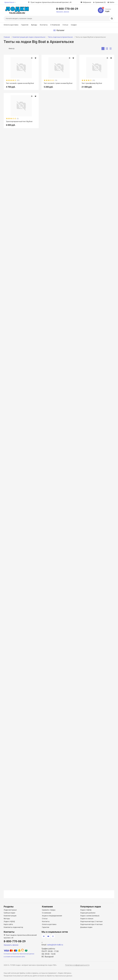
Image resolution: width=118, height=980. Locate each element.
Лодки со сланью (87, 919)
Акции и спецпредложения (52, 916)
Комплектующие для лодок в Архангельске (29, 37)
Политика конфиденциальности (77, 965)
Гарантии (46, 927)
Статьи (65, 25)
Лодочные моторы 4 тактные (91, 924)
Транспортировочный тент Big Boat (19, 121)
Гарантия (25, 25)
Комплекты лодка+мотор (13, 927)
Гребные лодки (9, 913)
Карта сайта (8, 924)
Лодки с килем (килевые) (90, 916)
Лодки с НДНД (9, 921)
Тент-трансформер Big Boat (92, 83)
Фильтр (12, 48)
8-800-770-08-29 (67, 9)
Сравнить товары (49, 910)
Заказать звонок (63, 12)
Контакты (44, 25)
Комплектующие (10, 916)
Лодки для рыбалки (88, 913)
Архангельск (9, 2)
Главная (7, 37)
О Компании (55, 25)
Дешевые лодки (86, 927)
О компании (46, 913)
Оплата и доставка (11, 25)
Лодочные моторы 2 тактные (91, 921)
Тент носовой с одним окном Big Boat (20, 83)
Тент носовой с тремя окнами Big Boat (58, 83)
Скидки (74, 25)
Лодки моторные (10, 910)
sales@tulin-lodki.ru (55, 945)
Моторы (7, 919)
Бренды (34, 25)
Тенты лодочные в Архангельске (60, 37)
